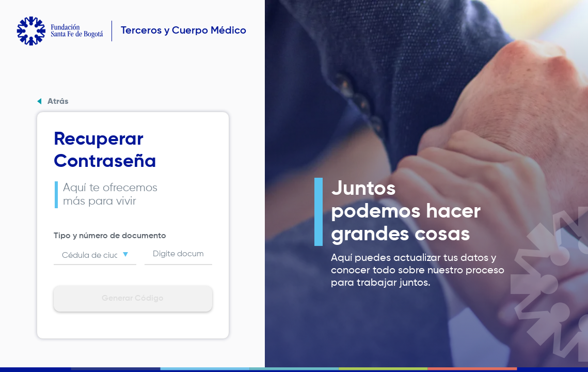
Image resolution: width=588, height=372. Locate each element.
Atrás (58, 102)
